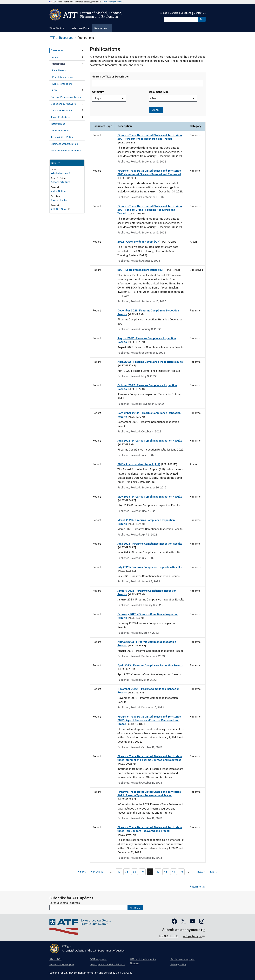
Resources (66, 38)
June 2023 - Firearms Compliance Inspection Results (150, 544)
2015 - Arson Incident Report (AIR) (139, 464)
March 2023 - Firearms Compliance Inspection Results (146, 522)
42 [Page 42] (158, 872)
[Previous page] (97, 872)
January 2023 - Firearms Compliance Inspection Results (147, 593)
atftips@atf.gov (193, 936)
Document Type (159, 92)
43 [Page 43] (166, 872)
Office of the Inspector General (143, 961)
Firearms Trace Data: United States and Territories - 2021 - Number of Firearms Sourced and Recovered (150, 173)
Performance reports (182, 959)
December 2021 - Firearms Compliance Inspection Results (148, 312)
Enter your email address (65, 903)
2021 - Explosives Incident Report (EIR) (141, 270)
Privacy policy (178, 964)
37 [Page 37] (119, 872)
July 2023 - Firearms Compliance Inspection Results (149, 567)
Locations (186, 13)
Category (98, 92)
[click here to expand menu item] (83, 50)
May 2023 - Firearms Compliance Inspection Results (150, 497)
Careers (174, 13)
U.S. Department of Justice (109, 951)
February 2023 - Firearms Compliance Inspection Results (148, 616)
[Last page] (214, 872)
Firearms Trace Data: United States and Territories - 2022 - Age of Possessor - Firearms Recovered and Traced (150, 720)
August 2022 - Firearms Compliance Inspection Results (147, 340)
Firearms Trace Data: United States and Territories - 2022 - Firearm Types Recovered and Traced (150, 794)
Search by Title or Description (111, 77)
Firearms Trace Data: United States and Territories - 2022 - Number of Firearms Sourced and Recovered (150, 758)
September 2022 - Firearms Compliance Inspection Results (149, 415)
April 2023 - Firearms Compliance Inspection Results (150, 666)
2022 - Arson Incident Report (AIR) (139, 242)
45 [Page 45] (181, 872)
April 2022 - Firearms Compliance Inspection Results (150, 362)
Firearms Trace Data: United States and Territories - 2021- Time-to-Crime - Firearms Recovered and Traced (150, 210)
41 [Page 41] (150, 872)
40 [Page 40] (142, 872)
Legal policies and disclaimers (107, 964)
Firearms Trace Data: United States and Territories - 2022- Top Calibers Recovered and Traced (150, 829)
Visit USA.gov (124, 973)
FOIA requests (98, 959)
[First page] (81, 872)
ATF (52, 38)
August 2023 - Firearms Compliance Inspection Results (147, 644)
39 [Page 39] (134, 872)
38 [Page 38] (127, 872)
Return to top (198, 887)
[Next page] (201, 872)
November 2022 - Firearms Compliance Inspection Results (148, 691)
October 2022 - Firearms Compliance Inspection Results (147, 387)
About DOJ (55, 959)
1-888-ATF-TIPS (168, 936)
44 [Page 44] (174, 872)
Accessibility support (62, 964)
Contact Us (200, 13)
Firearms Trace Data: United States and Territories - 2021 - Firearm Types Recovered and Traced (150, 137)
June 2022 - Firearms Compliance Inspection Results (150, 441)
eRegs (164, 13)
